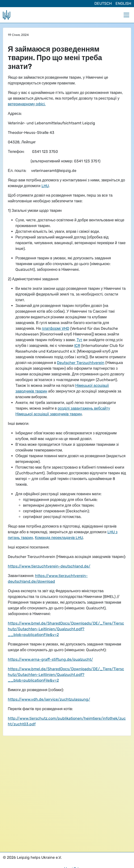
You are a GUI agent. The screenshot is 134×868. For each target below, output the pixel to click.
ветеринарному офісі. (27, 104)
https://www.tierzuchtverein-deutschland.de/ (49, 566)
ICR (77, 346)
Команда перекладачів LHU (59, 538)
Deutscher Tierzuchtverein (81, 363)
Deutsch (103, 3)
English (123, 3)
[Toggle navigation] (126, 15)
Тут (79, 340)
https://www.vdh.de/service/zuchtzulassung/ (49, 699)
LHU (45, 186)
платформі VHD (55, 328)
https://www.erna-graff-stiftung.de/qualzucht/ (50, 659)
